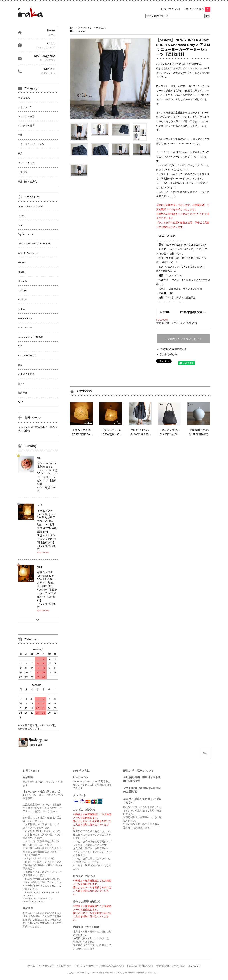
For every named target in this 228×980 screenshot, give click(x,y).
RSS (190, 966)
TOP (72, 28)
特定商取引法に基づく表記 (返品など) (177, 323)
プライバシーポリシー (86, 966)
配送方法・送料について (140, 966)
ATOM (197, 966)
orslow (82, 31)
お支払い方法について (112, 966)
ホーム (31, 966)
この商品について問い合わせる (183, 339)
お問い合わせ (64, 966)
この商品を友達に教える (173, 349)
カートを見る (200, 9)
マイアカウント (173, 9)
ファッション (85, 28)
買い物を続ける (169, 354)
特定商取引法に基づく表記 (171, 966)
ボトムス (101, 28)
